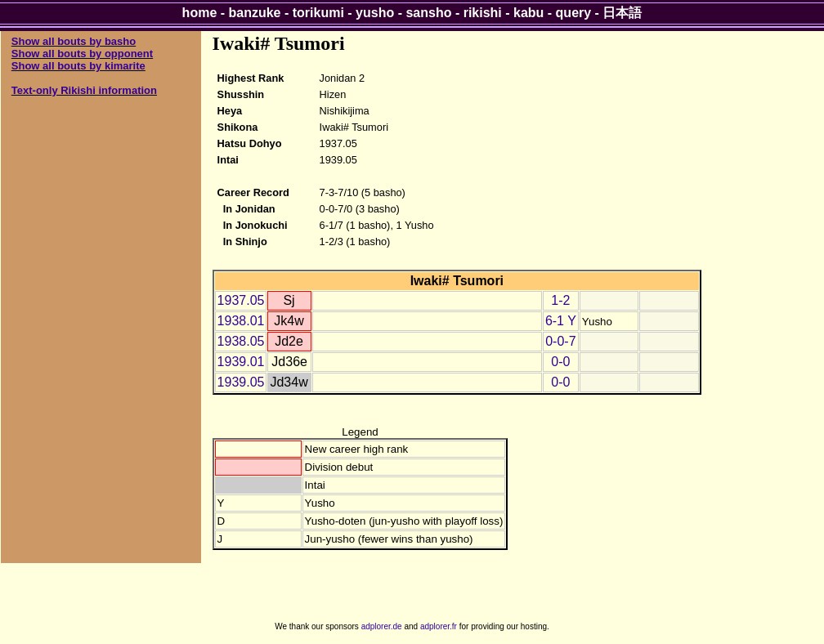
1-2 (560, 300)
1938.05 (241, 341)
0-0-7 (560, 341)
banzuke (255, 13)
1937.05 (241, 300)
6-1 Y (561, 321)
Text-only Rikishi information (84, 90)
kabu (528, 13)
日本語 (622, 13)
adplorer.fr (439, 626)
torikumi (318, 13)
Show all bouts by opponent (82, 54)
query (574, 13)
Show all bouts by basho (74, 41)
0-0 (560, 362)
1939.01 (241, 362)
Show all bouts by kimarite (78, 66)
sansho (428, 13)
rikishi (483, 13)
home (200, 13)
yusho (375, 13)
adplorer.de (382, 626)
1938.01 (241, 321)
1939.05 (241, 382)
